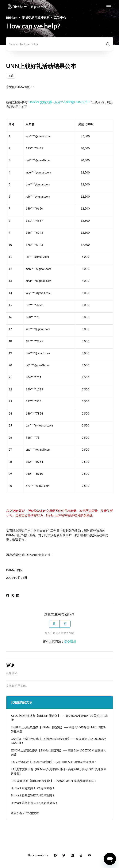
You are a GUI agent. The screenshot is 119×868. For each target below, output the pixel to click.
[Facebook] (8, 596)
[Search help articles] (59, 44)
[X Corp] (13, 596)
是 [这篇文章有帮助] (54, 624)
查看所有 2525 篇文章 (25, 813)
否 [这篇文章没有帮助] (65, 624)
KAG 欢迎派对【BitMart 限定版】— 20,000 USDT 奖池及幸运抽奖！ (54, 762)
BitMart (12, 17)
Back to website (38, 855)
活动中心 (60, 17)
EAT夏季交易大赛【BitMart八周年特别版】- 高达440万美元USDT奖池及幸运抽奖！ (59, 771)
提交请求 (70, 641)
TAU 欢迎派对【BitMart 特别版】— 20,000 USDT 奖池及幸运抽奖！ (54, 781)
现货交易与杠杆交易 (36, 17)
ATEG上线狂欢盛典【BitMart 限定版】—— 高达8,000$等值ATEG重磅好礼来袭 (59, 718)
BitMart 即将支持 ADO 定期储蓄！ (33, 788)
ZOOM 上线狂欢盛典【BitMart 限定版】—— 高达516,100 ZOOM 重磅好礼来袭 (58, 753)
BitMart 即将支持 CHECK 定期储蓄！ (34, 803)
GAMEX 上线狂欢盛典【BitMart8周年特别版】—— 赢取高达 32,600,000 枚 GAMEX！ (58, 741)
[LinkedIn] (18, 596)
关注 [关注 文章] (11, 76)
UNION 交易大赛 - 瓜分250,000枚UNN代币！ (59, 102)
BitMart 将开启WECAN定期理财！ (33, 795)
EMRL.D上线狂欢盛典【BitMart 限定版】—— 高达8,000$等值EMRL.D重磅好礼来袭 (58, 729)
